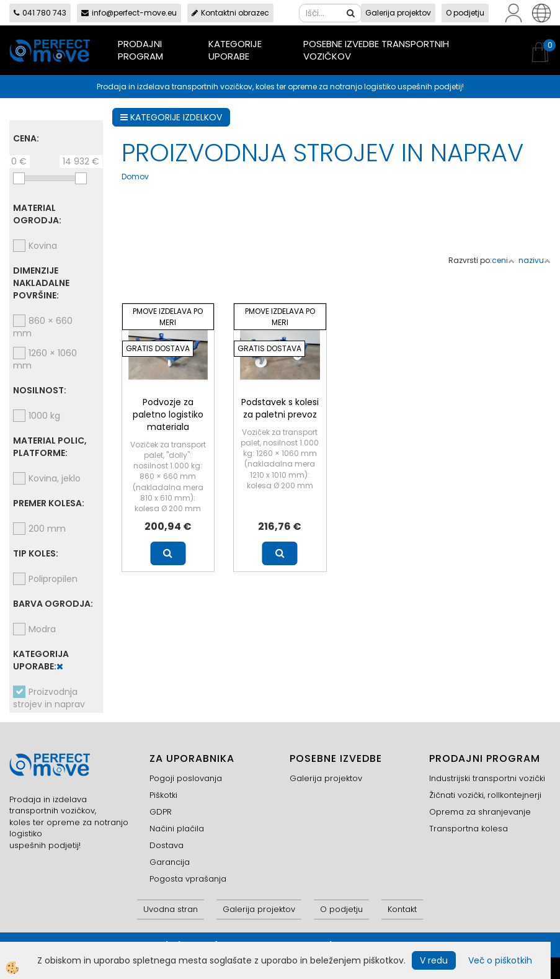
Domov (135, 177)
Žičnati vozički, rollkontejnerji (485, 795)
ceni (503, 260)
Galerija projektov (398, 13)
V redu (434, 960)
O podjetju (465, 13)
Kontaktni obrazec (230, 13)
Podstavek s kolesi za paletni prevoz (280, 408)
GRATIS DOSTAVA (158, 348)
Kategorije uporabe (235, 50)
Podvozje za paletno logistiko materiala (168, 414)
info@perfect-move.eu (129, 13)
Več (168, 553)
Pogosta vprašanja (188, 879)
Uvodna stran (171, 909)
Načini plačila (177, 829)
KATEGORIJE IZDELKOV (171, 117)
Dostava (167, 845)
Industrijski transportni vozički (487, 778)
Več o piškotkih (500, 960)
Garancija (170, 862)
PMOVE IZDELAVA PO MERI (168, 316)
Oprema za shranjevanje (480, 812)
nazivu (535, 260)
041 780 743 (40, 13)
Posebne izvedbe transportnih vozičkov (376, 50)
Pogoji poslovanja (186, 778)
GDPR (161, 812)
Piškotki (163, 795)
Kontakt (402, 909)
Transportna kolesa (469, 829)
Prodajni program (140, 50)
